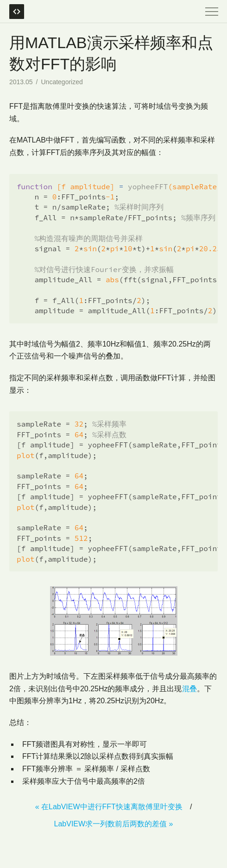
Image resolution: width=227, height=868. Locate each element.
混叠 (189, 689)
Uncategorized (62, 82)
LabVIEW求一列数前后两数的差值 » (114, 824)
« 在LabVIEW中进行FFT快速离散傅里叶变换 (109, 807)
